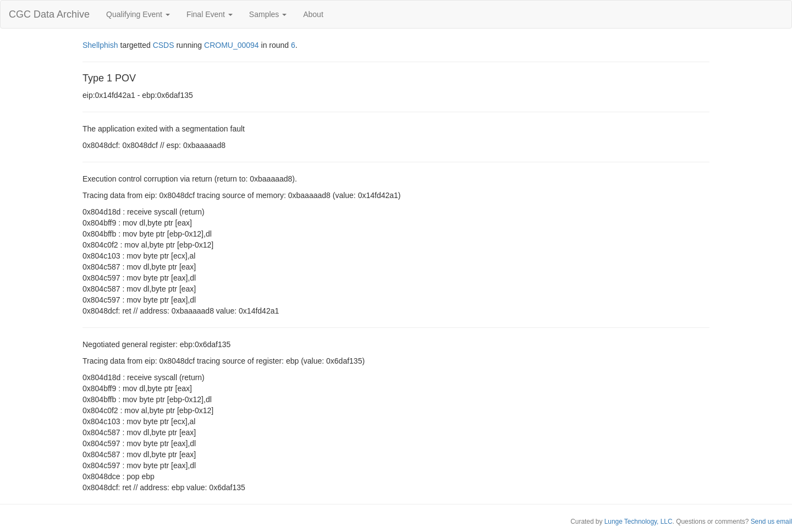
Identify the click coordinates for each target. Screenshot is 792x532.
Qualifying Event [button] (138, 14)
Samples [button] (268, 14)
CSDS (164, 45)
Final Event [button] (210, 14)
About (313, 14)
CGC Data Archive (49, 14)
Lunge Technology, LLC (639, 522)
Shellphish (100, 45)
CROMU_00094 (232, 45)
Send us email (771, 522)
